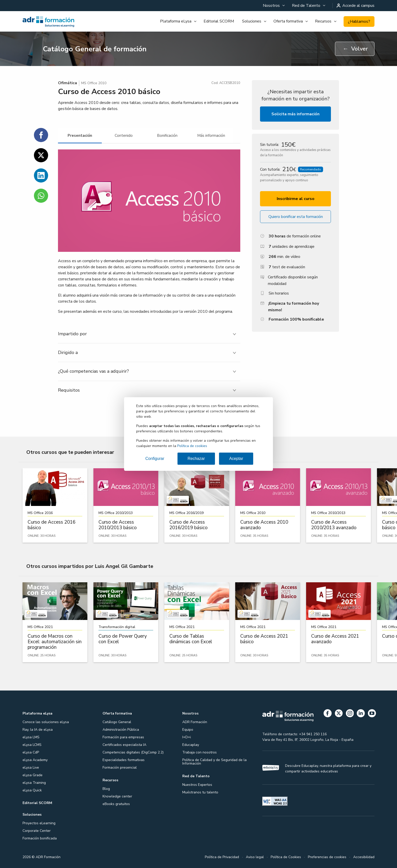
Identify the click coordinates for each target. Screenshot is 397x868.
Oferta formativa (288, 21)
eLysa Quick (32, 790)
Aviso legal (255, 857)
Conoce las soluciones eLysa (46, 722)
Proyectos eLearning (39, 823)
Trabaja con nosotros (200, 752)
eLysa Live (31, 767)
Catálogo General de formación (95, 49)
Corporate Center (37, 831)
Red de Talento (306, 6)
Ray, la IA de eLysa (38, 730)
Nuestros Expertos (197, 785)
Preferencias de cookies (327, 857)
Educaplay (191, 745)
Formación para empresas (123, 737)
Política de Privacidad (222, 857)
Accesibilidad (364, 857)
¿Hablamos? (359, 21)
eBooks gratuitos (116, 804)
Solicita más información (295, 114)
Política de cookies (192, 446)
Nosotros (271, 6)
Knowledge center (117, 796)
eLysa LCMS (32, 745)
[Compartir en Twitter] (41, 155)
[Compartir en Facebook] (41, 135)
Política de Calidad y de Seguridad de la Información (214, 762)
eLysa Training (34, 783)
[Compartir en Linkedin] (41, 175)
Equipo (188, 730)
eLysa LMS (31, 737)
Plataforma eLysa (176, 21)
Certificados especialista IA (124, 745)
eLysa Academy (35, 760)
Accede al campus (356, 6)
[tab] (80, 136)
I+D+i (187, 737)
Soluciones (252, 21)
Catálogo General (117, 722)
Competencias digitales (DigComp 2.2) (133, 752)
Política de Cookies (286, 857)
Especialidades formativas (124, 760)
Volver (355, 49)
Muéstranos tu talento (200, 792)
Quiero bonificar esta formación (296, 217)
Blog (106, 789)
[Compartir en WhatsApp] (41, 196)
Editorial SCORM (219, 21)
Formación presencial (120, 767)
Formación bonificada (40, 838)
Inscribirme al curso (296, 199)
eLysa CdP (31, 752)
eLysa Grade (33, 775)
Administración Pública (121, 730)
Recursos (323, 21)
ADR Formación (195, 722)
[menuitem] (273, 6)
